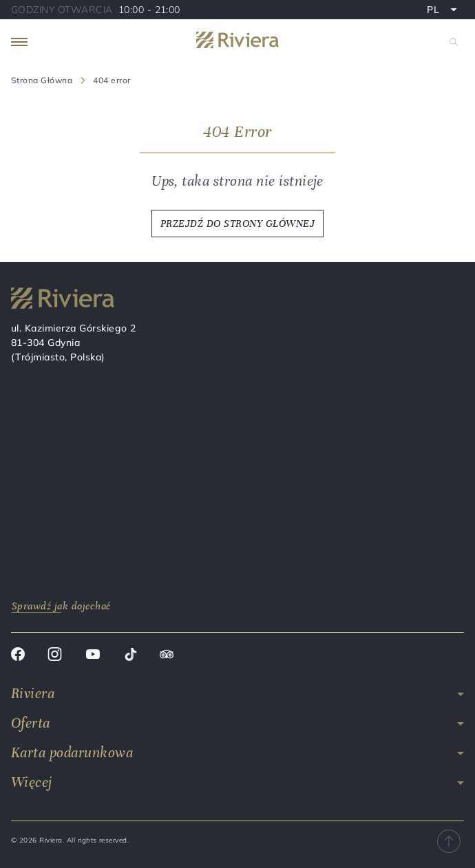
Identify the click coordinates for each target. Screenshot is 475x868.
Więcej (32, 782)
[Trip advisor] (167, 656)
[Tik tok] (130, 656)
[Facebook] (18, 656)
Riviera (33, 694)
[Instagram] (55, 656)
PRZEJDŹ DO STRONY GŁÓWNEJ (237, 224)
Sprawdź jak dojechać (62, 606)
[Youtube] (93, 656)
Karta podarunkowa (72, 753)
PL (445, 11)
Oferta (31, 723)
